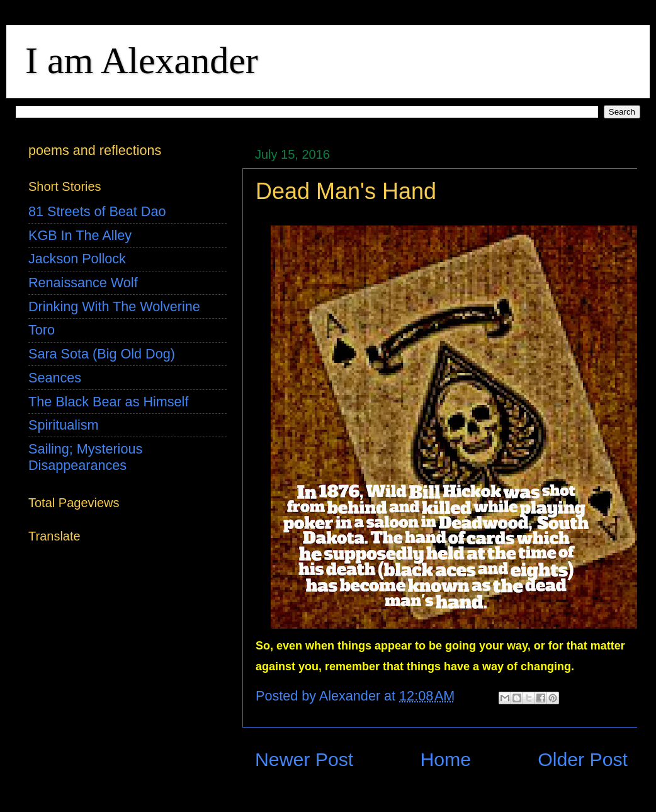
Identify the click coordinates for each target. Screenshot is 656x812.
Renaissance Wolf (83, 283)
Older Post (583, 759)
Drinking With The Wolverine (114, 306)
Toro (42, 330)
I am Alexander (142, 60)
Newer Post (304, 759)
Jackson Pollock (77, 259)
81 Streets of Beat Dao (97, 211)
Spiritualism (64, 425)
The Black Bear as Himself (108, 402)
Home (445, 759)
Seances (55, 378)
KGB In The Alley (80, 235)
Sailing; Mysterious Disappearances (85, 457)
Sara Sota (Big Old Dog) (102, 354)
